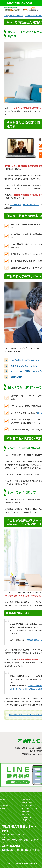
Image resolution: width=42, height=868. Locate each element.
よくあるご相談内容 (16, 16)
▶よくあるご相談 (27, 806)
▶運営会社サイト (27, 820)
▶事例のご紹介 (26, 803)
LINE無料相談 (16, 205)
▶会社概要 (25, 811)
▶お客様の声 (26, 800)
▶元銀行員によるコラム (29, 808)
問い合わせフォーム (31, 205)
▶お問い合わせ (26, 817)
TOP (6, 16)
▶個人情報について (28, 814)
